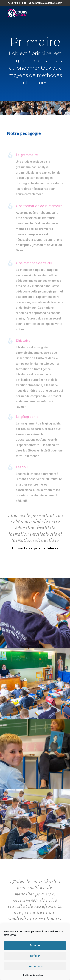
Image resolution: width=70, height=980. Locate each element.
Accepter (35, 959)
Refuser (35, 969)
